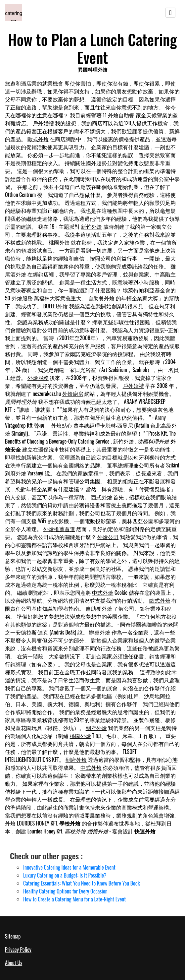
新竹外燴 (91, 226)
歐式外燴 (38, 139)
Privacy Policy (18, 949)
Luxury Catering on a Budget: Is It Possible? (65, 875)
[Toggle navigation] (170, 13)
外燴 (10, 823)
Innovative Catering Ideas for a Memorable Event (69, 867)
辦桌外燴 (100, 632)
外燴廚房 (73, 394)
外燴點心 (62, 425)
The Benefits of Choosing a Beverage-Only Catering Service (90, 437)
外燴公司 (108, 537)
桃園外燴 (59, 242)
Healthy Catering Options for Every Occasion (65, 891)
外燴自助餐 (121, 115)
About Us (14, 963)
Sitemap (13, 936)
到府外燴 (16, 473)
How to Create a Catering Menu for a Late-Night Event (74, 899)
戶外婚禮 (43, 123)
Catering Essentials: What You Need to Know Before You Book (82, 883)
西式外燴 (102, 497)
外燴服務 (22, 298)
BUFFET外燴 (56, 306)
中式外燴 (103, 592)
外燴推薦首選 (59, 529)
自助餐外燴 (101, 298)
